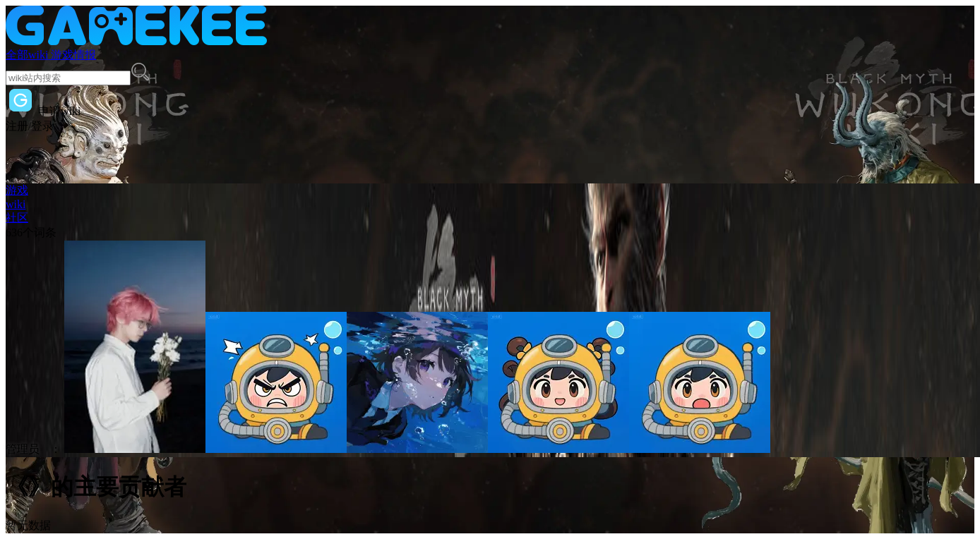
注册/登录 (30, 126)
